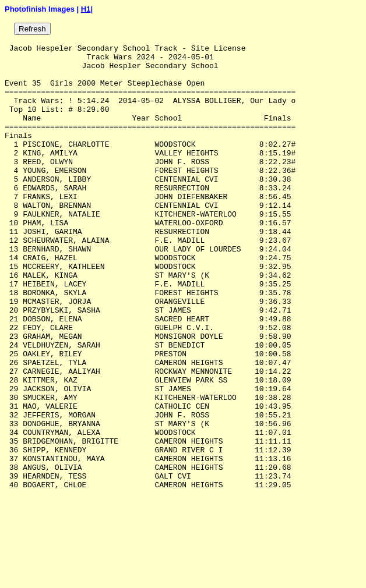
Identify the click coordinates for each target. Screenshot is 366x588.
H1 (86, 9)
